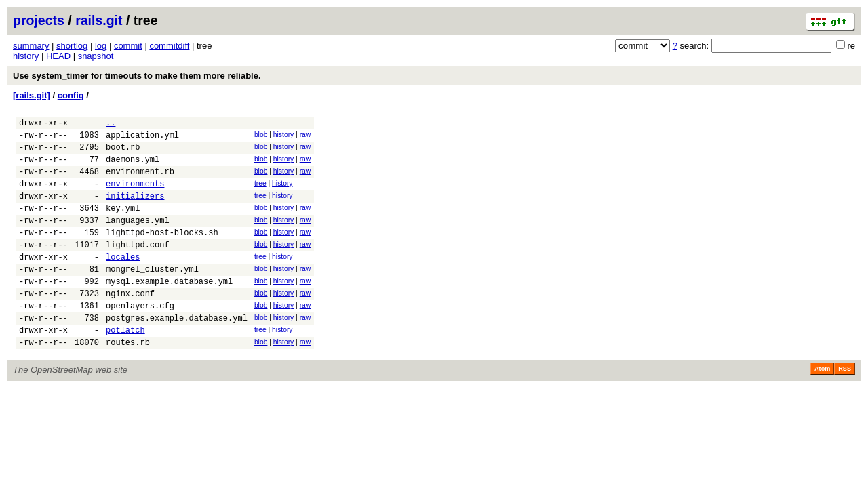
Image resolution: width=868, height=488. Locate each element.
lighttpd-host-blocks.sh (162, 252)
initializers (135, 210)
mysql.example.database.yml (169, 309)
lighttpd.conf (138, 267)
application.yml (142, 139)
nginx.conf (130, 324)
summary (31, 46)
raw (305, 137)
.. (111, 124)
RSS (845, 407)
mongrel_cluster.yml (152, 295)
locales (123, 281)
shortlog (72, 46)
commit (128, 46)
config (71, 95)
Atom (822, 407)
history (26, 56)
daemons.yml (133, 167)
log (101, 46)
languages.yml (138, 238)
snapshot (96, 56)
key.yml (123, 224)
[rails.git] (32, 95)
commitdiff (169, 46)
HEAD (58, 56)
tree (260, 194)
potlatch (125, 366)
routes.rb (128, 381)
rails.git (99, 20)
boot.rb (123, 153)
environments (135, 196)
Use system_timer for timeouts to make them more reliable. (137, 76)
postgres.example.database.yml (177, 352)
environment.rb (140, 181)
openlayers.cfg (140, 338)
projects (39, 20)
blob (261, 137)
